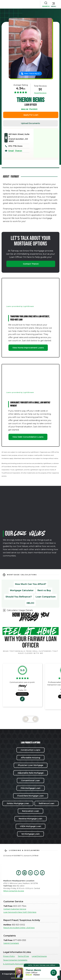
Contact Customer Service (15, 909)
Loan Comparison (46, 597)
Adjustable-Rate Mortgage (30, 773)
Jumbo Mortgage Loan (18, 803)
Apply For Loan (31, 115)
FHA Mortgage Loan (31, 788)
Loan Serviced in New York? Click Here (20, 912)
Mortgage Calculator (22, 590)
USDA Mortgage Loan (30, 826)
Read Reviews (40, 93)
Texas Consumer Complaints (15, 960)
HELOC (30, 603)
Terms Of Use (23, 956)
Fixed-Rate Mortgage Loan (31, 796)
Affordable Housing (30, 758)
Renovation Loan (30, 811)
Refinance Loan (47, 803)
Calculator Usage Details (20, 610)
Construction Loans (30, 750)
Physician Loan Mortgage (31, 765)
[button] (54, 4)
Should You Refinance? (19, 597)
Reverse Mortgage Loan (30, 819)
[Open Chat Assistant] (54, 973)
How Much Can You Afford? (31, 584)
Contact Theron (31, 264)
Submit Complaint (11, 943)
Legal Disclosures (39, 956)
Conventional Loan (30, 780)
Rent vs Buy (44, 590)
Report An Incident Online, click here (19, 928)
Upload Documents (30, 123)
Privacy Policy (9, 956)
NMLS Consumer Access (14, 891)
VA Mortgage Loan (30, 834)
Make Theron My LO (32, 74)
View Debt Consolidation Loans (28, 437)
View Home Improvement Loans (28, 348)
